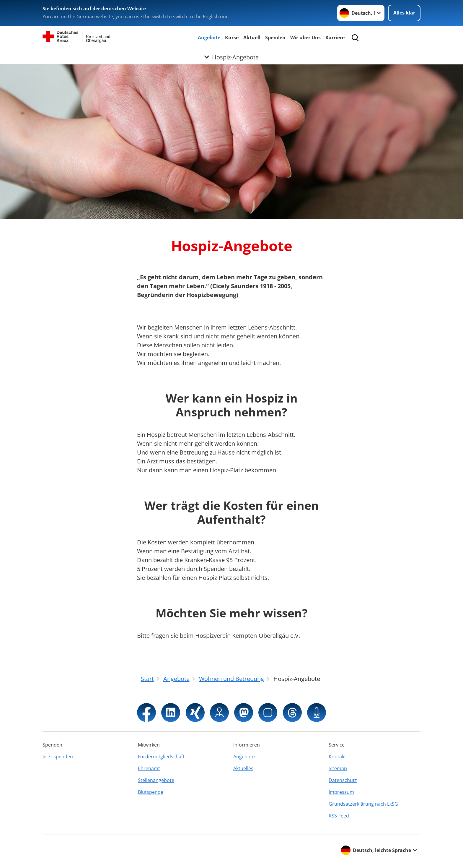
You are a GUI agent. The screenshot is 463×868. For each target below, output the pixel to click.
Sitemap (338, 768)
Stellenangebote (156, 780)
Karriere (335, 38)
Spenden (275, 38)
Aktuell (252, 38)
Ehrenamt (149, 768)
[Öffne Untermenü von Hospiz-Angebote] (231, 57)
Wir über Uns (305, 38)
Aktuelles (243, 768)
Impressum (341, 792)
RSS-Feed (339, 816)
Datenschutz (343, 780)
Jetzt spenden (58, 757)
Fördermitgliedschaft (161, 757)
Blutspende (151, 792)
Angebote (209, 38)
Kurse (232, 38)
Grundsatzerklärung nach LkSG (363, 804)
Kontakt (337, 757)
